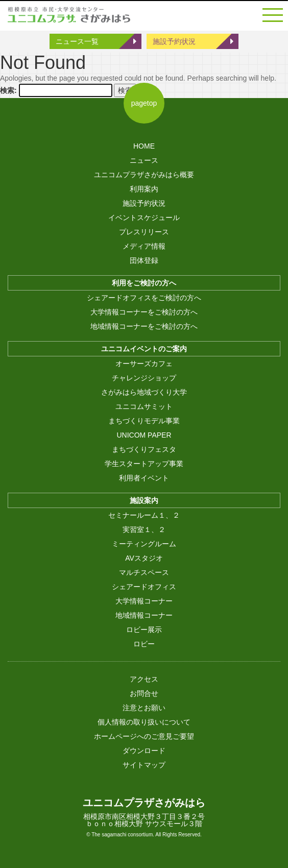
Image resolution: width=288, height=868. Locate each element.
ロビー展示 (144, 630)
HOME (144, 146)
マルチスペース (144, 572)
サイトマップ (144, 765)
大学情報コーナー (144, 601)
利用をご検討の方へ (144, 283)
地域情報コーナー (144, 615)
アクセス (144, 679)
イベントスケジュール (144, 218)
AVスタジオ (144, 558)
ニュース (144, 160)
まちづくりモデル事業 (144, 421)
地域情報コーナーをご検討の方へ (144, 326)
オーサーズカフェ (144, 364)
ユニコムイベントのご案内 (144, 349)
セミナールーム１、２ (144, 515)
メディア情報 (144, 246)
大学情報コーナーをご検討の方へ (144, 312)
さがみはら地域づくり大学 (144, 392)
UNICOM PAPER (144, 435)
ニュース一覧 (77, 41)
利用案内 (144, 189)
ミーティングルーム (144, 544)
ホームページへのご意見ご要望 (144, 736)
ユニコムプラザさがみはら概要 (144, 175)
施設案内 (144, 500)
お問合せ (144, 693)
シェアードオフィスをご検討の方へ (144, 298)
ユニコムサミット (144, 406)
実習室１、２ (144, 529)
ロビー (144, 644)
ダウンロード (144, 751)
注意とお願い (144, 708)
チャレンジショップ (144, 378)
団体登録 (144, 260)
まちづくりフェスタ (144, 449)
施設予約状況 (174, 41)
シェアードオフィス (144, 587)
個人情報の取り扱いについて (144, 722)
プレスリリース (144, 232)
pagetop (144, 103)
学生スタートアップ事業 (144, 464)
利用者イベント (144, 478)
